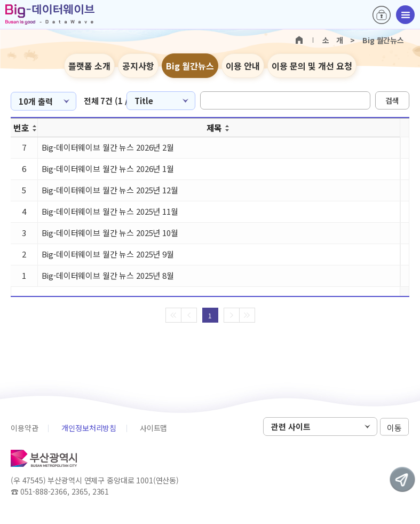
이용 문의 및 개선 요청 (312, 66)
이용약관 (24, 428)
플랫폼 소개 (89, 66)
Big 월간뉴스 (190, 66)
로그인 (382, 15)
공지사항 (138, 66)
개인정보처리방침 (89, 428)
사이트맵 (153, 428)
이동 (394, 427)
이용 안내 (243, 66)
